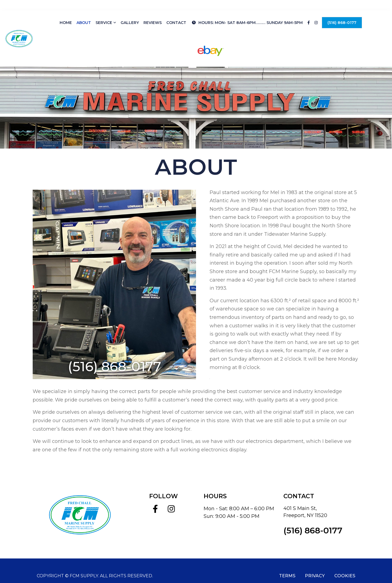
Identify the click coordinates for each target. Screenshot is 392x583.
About (84, 12)
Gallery (130, 12)
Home (66, 12)
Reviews (153, 12)
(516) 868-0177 (342, 12)
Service (104, 12)
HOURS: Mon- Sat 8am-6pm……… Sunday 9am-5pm (247, 12)
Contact (176, 12)
